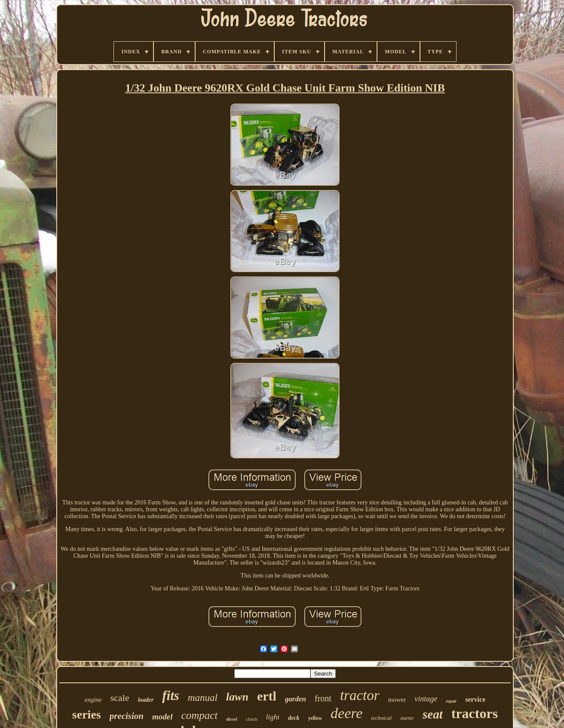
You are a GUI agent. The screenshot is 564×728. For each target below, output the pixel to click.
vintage (426, 699)
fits (171, 696)
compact (200, 715)
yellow (315, 718)
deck (294, 718)
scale (120, 698)
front (323, 698)
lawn (237, 697)
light (273, 717)
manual (203, 698)
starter (407, 718)
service (475, 699)
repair (451, 701)
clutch (252, 719)
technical (381, 718)
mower (397, 700)
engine (93, 700)
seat (433, 714)
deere (346, 713)
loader (146, 700)
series (87, 714)
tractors (475, 713)
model (162, 717)
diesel (232, 719)
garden (296, 699)
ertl (267, 696)
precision (127, 716)
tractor (360, 695)
